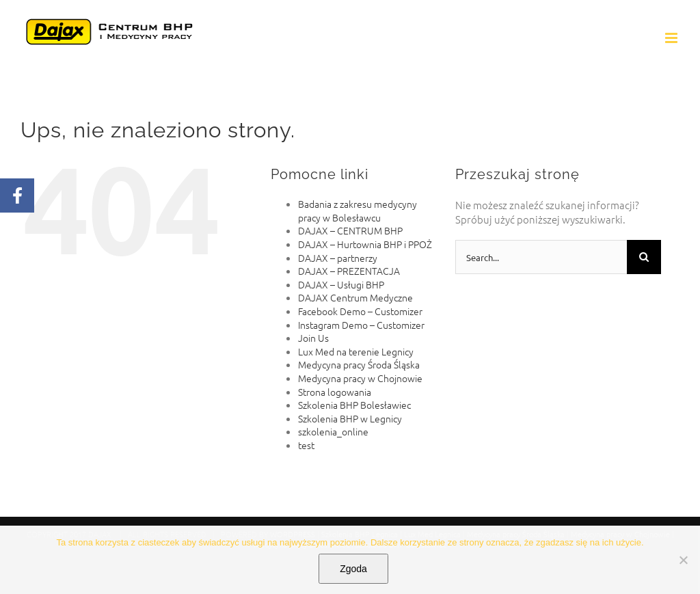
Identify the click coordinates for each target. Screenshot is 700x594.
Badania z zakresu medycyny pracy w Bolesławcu (358, 211)
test (306, 445)
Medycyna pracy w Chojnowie (360, 378)
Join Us (313, 338)
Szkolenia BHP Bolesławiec (354, 405)
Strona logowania (335, 392)
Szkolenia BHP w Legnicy (350, 418)
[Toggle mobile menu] (672, 38)
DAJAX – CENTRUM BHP (350, 230)
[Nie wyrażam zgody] (683, 560)
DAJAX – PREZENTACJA (349, 271)
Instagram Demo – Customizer (361, 325)
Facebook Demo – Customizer (360, 311)
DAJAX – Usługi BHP (341, 284)
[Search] (644, 257)
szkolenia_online (333, 431)
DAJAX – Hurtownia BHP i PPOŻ (365, 244)
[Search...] (541, 257)
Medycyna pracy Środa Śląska (359, 364)
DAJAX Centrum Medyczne (355, 297)
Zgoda (353, 569)
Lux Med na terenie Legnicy (356, 351)
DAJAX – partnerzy (338, 258)
